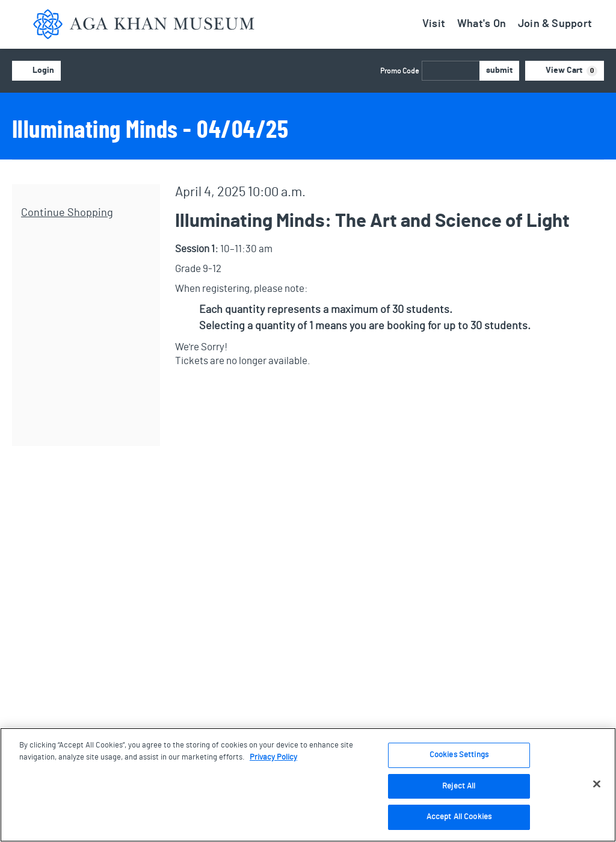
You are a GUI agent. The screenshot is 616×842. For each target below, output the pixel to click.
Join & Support (555, 24)
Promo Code (399, 71)
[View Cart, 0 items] (565, 71)
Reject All (459, 786)
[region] (308, 785)
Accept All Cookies (459, 817)
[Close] (597, 784)
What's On (482, 24)
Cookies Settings (459, 755)
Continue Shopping (67, 213)
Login (36, 71)
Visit (434, 24)
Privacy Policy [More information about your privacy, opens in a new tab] (273, 757)
